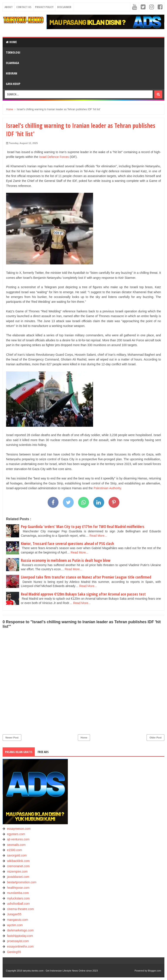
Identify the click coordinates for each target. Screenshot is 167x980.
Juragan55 (14, 914)
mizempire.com (17, 872)
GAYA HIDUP (13, 84)
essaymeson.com (19, 829)
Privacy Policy (44, 7)
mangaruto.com (18, 920)
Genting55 (14, 952)
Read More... (98, 536)
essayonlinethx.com (20, 946)
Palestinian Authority (107, 488)
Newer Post (12, 738)
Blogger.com (154, 971)
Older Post (155, 738)
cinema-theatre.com (20, 909)
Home (11, 42)
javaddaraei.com (18, 877)
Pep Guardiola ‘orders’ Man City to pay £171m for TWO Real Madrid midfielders (83, 526)
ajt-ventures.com (18, 839)
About (9, 7)
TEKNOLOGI (13, 52)
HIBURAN (12, 73)
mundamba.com (18, 893)
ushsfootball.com (18, 904)
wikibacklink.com (18, 861)
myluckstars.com (18, 898)
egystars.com (16, 834)
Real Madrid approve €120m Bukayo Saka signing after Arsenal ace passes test (83, 594)
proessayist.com (18, 941)
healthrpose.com (18, 888)
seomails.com (16, 845)
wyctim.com (15, 925)
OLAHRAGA (12, 63)
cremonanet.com (18, 866)
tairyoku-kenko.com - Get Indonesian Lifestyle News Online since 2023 (60, 971)
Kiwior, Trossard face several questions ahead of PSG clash (67, 543)
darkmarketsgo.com (20, 930)
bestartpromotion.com (22, 882)
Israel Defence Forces (54, 157)
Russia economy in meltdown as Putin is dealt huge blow (66, 560)
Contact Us (24, 7)
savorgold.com (17, 855)
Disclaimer (64, 7)
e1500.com (14, 850)
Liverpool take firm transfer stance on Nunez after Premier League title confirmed (86, 577)
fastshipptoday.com (20, 936)
